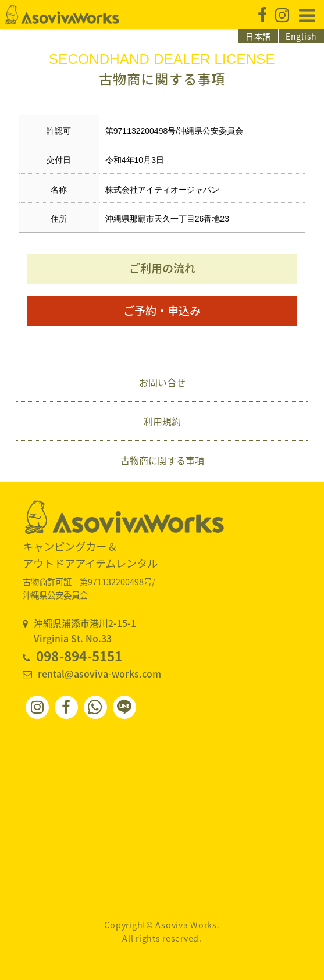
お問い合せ (162, 382)
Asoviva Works (62, 15)
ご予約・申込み (162, 311)
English (301, 36)
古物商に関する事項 (162, 460)
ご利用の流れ (162, 268)
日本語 (258, 36)
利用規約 (162, 421)
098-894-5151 (79, 656)
